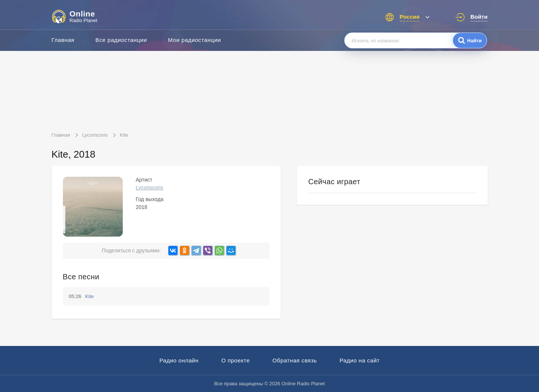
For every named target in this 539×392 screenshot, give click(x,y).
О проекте (235, 360)
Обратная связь (295, 360)
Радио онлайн (179, 360)
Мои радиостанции (195, 40)
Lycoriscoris (150, 188)
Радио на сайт (360, 360)
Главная (63, 40)
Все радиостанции (121, 40)
